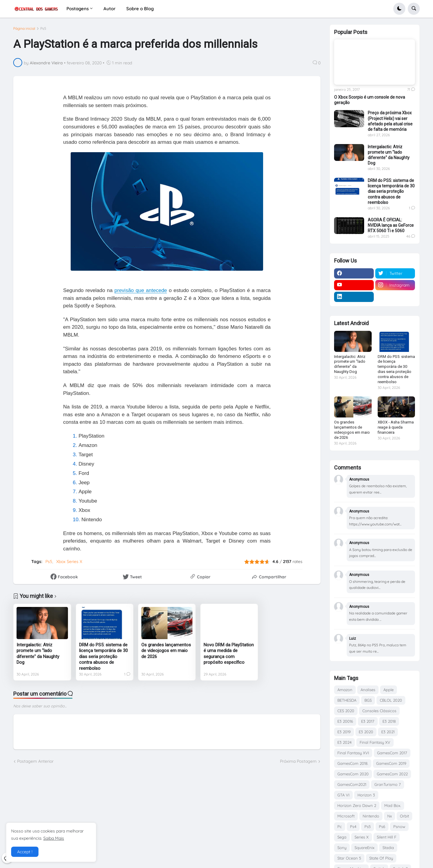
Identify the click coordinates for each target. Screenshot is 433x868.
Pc (340, 826)
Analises (368, 690)
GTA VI (343, 795)
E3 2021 (388, 732)
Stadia (388, 848)
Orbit (404, 816)
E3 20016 (345, 721)
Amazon (345, 690)
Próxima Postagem (298, 761)
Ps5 (43, 29)
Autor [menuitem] (109, 9)
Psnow (399, 826)
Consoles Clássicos (379, 711)
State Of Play (381, 858)
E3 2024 (344, 742)
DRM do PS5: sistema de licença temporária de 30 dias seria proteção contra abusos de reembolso (103, 657)
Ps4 (353, 826)
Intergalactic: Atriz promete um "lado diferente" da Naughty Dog (38, 654)
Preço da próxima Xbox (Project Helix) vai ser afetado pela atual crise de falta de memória (390, 121)
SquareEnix (364, 848)
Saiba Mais (54, 838)
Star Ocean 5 (349, 858)
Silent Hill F (387, 837)
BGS (368, 700)
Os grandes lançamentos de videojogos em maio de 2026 (166, 651)
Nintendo (371, 816)
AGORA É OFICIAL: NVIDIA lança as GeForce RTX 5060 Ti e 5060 (391, 225)
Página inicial (24, 29)
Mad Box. (393, 805)
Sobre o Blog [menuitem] (140, 9)
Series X (362, 837)
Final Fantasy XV (375, 742)
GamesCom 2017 (392, 753)
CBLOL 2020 (391, 700)
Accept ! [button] (25, 852)
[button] (399, 9)
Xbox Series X (69, 562)
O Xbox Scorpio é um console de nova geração (370, 100)
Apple (388, 690)
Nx (390, 816)
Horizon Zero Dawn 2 (357, 805)
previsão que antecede (141, 290)
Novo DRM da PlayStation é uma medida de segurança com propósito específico (229, 654)
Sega (342, 837)
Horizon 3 (366, 795)
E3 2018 (389, 721)
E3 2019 (344, 732)
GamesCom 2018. (353, 763)
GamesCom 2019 (391, 763)
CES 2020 (346, 711)
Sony (342, 848)
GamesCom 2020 (353, 774)
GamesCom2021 (352, 784)
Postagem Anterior (35, 761)
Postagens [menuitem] (78, 9)
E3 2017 (368, 721)
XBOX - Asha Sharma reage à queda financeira (396, 427)
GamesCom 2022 (392, 774)
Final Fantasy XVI (353, 753)
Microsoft (346, 816)
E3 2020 (366, 732)
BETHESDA (347, 700)
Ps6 (382, 826)
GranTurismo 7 (388, 784)
